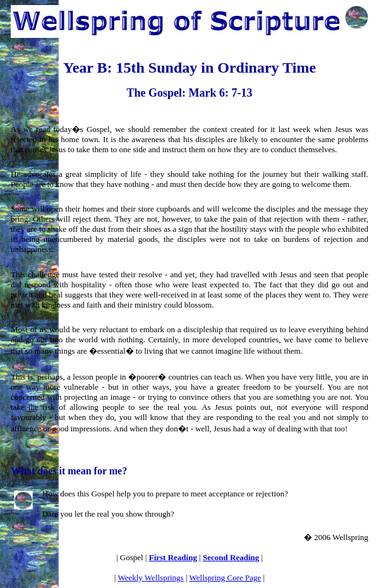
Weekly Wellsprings (150, 578)
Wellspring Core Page (226, 578)
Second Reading (231, 557)
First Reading (173, 557)
